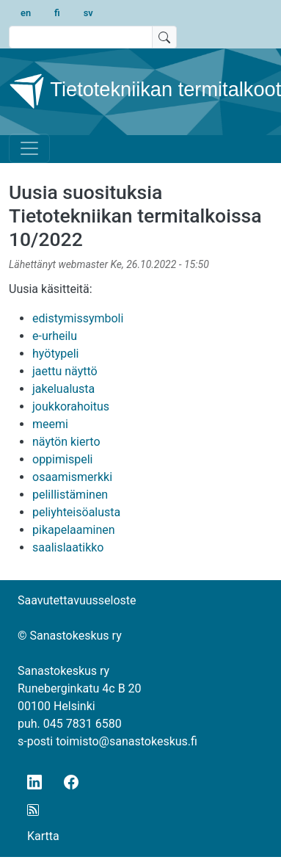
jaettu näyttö (65, 371)
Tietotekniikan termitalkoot (135, 91)
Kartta (43, 836)
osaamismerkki (72, 477)
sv (88, 13)
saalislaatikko (68, 547)
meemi (50, 424)
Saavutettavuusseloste (77, 600)
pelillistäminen (70, 495)
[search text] (81, 37)
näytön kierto (66, 442)
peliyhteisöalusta (76, 512)
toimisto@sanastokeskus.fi (127, 741)
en (26, 13)
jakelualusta (63, 389)
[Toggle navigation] (29, 148)
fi (57, 13)
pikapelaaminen (74, 530)
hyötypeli (55, 354)
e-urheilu (55, 336)
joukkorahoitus (71, 406)
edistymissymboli (78, 318)
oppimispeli (62, 459)
